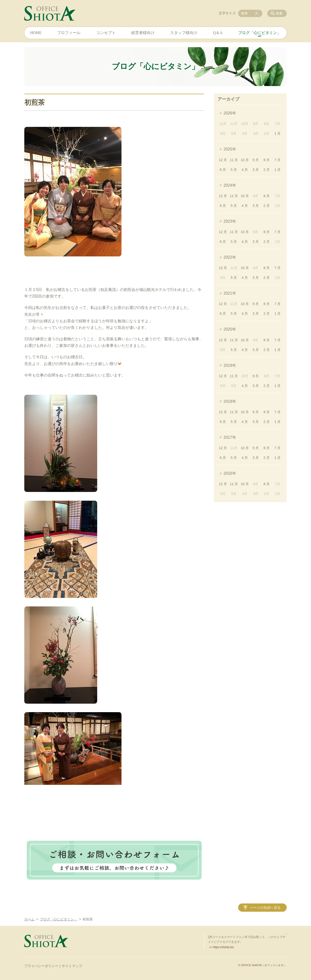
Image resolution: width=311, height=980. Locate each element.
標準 (244, 13)
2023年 (230, 221)
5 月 (234, 170)
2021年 (230, 293)
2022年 (230, 257)
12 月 (223, 160)
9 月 (256, 160)
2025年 (230, 149)
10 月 (245, 160)
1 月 (277, 133)
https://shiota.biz (223, 947)
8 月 (267, 160)
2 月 (267, 170)
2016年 (230, 473)
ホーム (29, 919)
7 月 (277, 160)
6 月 (223, 170)
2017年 (230, 437)
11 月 (234, 160)
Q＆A (218, 33)
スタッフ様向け (184, 33)
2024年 (230, 185)
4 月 (245, 170)
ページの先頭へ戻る (265, 908)
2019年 (230, 365)
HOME (36, 33)
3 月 (256, 170)
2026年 (230, 113)
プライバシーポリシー (41, 966)
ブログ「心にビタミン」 (259, 33)
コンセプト (106, 33)
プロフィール (69, 33)
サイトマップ (72, 966)
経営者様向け (143, 33)
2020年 (230, 329)
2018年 (230, 401)
